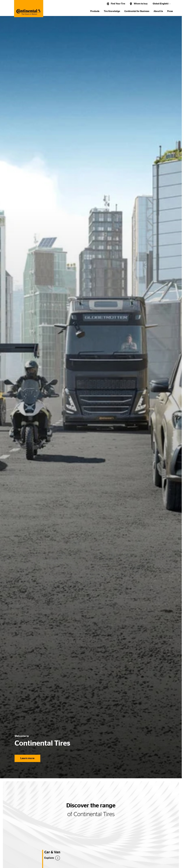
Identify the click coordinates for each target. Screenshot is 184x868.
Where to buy (141, 4)
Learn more (27, 758)
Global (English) (161, 4)
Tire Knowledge (112, 11)
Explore (49, 858)
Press (170, 11)
